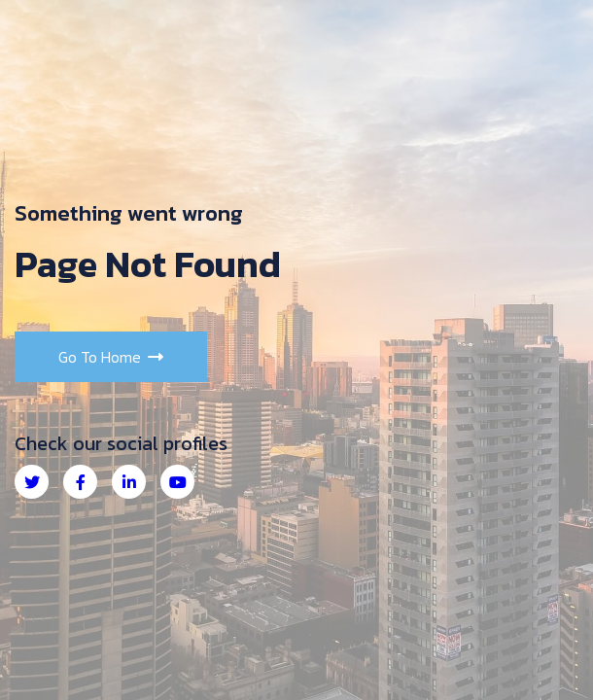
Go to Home (111, 357)
